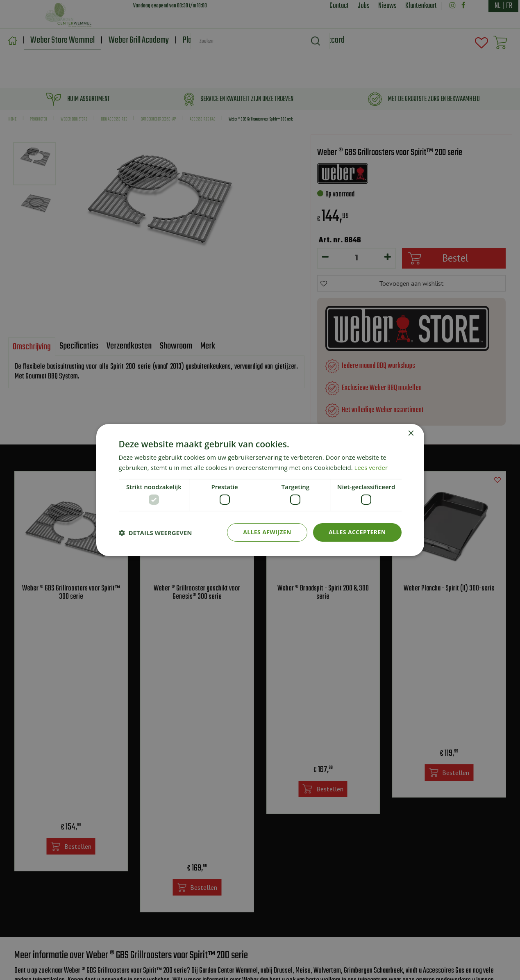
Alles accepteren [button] (357, 532)
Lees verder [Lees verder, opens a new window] (371, 467)
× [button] (411, 434)
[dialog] (260, 490)
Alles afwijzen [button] (267, 532)
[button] (156, 533)
